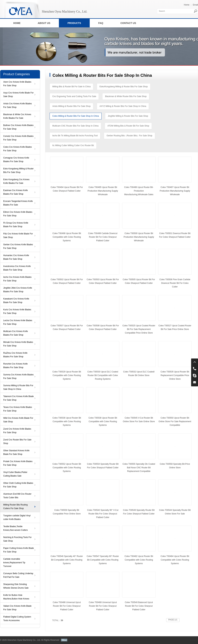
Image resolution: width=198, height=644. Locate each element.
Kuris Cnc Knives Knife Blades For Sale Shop (17, 311)
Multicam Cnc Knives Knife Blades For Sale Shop (16, 333)
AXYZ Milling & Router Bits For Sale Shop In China (123, 106)
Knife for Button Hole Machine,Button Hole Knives (16, 597)
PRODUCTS (74, 23)
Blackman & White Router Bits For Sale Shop (126, 96)
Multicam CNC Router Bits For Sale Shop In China (75, 126)
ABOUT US (44, 23)
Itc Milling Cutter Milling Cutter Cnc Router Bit (73, 145)
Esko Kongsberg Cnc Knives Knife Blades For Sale (16, 181)
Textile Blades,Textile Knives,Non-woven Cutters (15, 528)
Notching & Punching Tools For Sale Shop (17, 539)
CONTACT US (128, 23)
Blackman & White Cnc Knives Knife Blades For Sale (17, 116)
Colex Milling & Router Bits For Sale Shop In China (76, 116)
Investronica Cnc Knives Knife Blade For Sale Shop (17, 268)
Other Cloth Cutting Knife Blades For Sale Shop (18, 485)
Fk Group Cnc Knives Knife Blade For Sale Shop (16, 225)
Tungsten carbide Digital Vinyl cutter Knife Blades (17, 517)
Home (187, 5)
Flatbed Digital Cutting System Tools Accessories (17, 619)
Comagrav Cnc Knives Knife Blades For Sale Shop (16, 160)
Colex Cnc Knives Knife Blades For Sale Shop (17, 149)
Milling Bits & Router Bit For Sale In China (71, 87)
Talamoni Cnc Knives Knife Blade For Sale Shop (19, 398)
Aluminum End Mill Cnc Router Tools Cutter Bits (17, 496)
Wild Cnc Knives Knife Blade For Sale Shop (18, 420)
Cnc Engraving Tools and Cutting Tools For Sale (74, 96)
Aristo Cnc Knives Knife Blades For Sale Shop (17, 105)
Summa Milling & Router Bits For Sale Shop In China (18, 387)
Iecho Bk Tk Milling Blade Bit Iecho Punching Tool (75, 136)
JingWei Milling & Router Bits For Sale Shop (128, 116)
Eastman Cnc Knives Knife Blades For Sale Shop (15, 192)
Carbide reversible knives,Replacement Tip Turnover (14, 563)
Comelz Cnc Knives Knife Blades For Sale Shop (18, 138)
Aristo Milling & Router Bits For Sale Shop (71, 106)
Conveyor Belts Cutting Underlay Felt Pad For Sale (18, 575)
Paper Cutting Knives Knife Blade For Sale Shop (19, 550)
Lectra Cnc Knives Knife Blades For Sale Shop (18, 322)
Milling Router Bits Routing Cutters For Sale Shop (15, 507)
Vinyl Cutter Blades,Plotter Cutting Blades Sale (15, 474)
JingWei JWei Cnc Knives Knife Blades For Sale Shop (18, 290)
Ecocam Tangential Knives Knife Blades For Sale (18, 203)
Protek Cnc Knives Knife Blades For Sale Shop (18, 463)
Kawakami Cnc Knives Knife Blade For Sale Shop (16, 301)
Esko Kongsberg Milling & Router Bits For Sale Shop (18, 170)
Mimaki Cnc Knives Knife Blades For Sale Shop (18, 344)
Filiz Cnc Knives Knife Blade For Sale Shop (18, 236)
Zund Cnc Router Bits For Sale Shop (17, 442)
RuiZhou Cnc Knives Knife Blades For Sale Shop (15, 355)
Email (195, 5)
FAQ (101, 23)
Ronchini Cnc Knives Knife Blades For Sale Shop (15, 366)
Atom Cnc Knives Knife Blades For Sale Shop (17, 84)
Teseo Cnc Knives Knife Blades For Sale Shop (18, 409)
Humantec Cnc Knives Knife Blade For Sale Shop (16, 257)
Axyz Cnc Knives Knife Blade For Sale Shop (18, 95)
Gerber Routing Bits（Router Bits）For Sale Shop (129, 136)
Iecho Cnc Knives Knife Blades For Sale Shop (17, 279)
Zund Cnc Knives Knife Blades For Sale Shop (17, 431)
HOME (17, 23)
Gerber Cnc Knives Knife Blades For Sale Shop (18, 246)
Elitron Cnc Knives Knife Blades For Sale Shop (18, 214)
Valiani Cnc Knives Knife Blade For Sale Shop (17, 608)
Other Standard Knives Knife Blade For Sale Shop (16, 452)
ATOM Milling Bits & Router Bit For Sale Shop (128, 126)
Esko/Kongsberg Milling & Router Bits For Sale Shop (124, 87)
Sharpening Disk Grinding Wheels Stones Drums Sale (16, 586)
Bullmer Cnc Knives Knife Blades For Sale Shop (18, 127)
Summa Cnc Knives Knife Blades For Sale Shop (18, 376)
